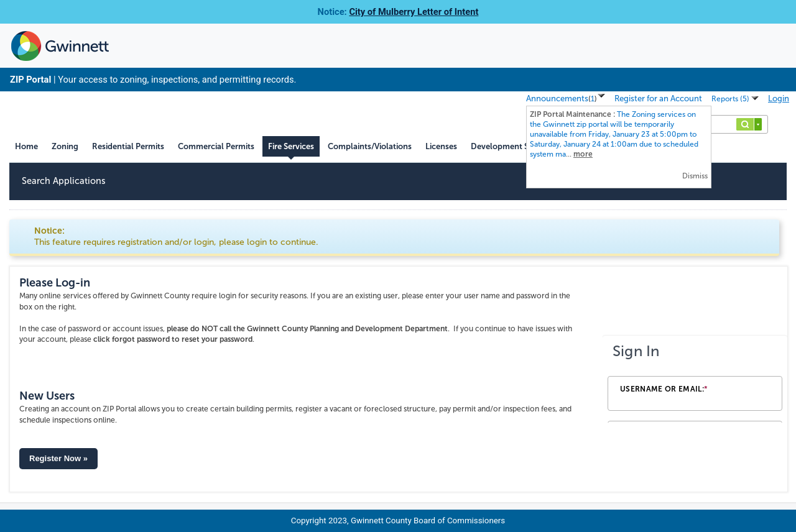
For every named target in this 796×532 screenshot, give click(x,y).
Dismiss (695, 176)
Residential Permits (128, 146)
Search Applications (64, 181)
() (593, 99)
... (614, 134)
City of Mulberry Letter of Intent (414, 12)
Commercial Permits (216, 146)
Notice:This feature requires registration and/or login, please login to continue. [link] (176, 236)
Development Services (513, 146)
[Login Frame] (695, 379)
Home (26, 146)
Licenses (441, 146)
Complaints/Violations (370, 146)
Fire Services (291, 146)
